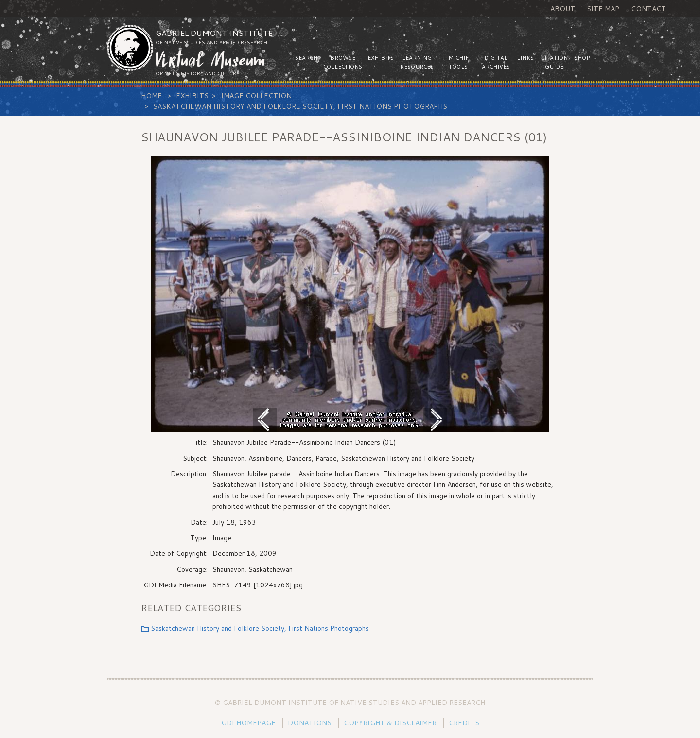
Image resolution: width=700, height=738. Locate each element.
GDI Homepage (248, 723)
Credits (464, 723)
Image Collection (256, 96)
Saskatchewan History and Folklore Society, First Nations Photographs (300, 106)
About (563, 9)
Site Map (603, 9)
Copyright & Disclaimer (390, 723)
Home (151, 96)
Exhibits (192, 96)
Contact (648, 9)
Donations (310, 723)
